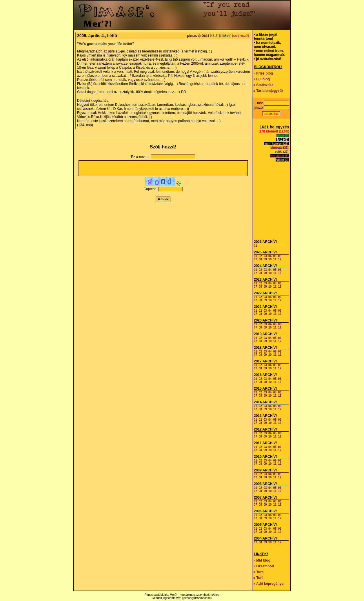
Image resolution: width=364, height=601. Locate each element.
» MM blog (262, 560)
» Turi (258, 578)
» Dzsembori (264, 566)
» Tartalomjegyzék (268, 91)
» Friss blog (263, 73)
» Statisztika (263, 85)
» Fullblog (262, 79)
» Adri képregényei (269, 584)
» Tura (258, 572)
